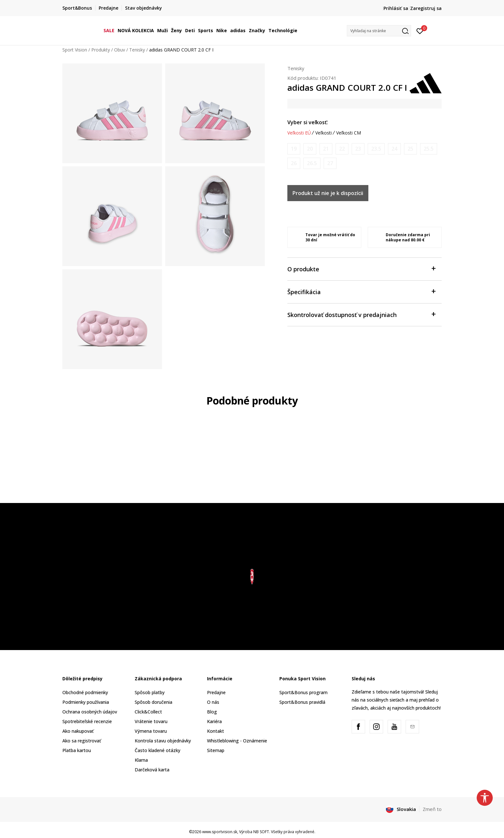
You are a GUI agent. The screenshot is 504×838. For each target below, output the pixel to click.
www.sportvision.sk (220, 832)
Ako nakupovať (78, 731)
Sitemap (216, 750)
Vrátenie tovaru (151, 721)
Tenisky (137, 50)
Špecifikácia (361, 291)
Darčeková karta (152, 770)
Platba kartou (77, 750)
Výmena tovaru (151, 731)
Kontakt (216, 731)
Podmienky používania (86, 702)
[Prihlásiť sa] (420, 31)
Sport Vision (75, 50)
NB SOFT (261, 832)
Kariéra (214, 721)
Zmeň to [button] (432, 809)
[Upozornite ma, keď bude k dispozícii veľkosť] (294, 149)
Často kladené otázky (157, 750)
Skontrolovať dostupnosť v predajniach (361, 314)
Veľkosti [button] (324, 133)
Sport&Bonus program (303, 692)
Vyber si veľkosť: (308, 122)
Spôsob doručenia (153, 702)
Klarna (141, 760)
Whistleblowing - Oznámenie (237, 741)
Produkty (101, 50)
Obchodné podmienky (85, 692)
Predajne (216, 692)
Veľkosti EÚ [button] (299, 133)
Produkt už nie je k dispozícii (328, 193)
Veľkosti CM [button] (349, 133)
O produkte (361, 269)
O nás (213, 702)
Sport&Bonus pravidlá (302, 702)
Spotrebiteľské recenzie (87, 721)
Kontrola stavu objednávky (163, 741)
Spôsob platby (150, 692)
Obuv (120, 50)
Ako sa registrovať (82, 741)
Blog (212, 712)
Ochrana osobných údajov (90, 712)
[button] (379, 31)
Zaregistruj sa (426, 8)
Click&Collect (148, 712)
